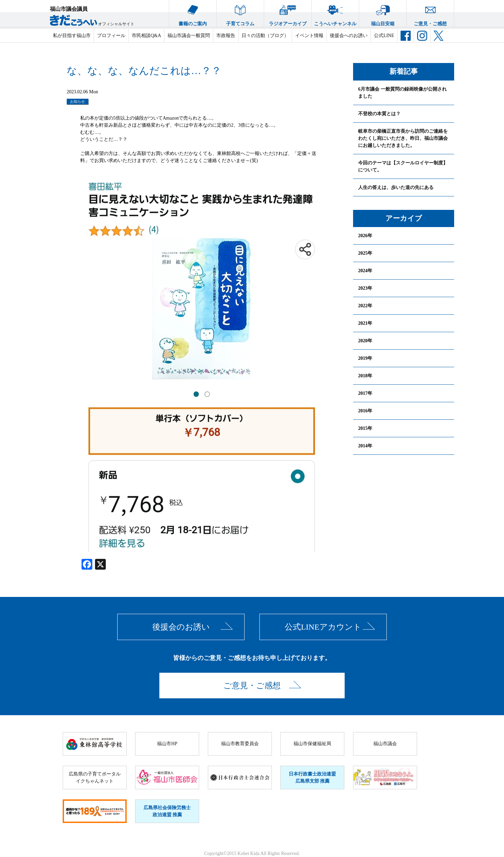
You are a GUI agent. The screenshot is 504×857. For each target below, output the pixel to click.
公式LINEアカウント (323, 627)
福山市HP (167, 744)
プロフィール (111, 36)
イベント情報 (309, 36)
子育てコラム (240, 13)
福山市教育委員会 (240, 744)
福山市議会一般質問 (189, 36)
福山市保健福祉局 (312, 744)
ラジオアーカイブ (288, 13)
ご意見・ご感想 (430, 13)
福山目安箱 (383, 13)
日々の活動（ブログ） (265, 36)
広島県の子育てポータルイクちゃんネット (95, 777)
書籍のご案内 (193, 13)
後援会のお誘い (181, 627)
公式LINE (384, 36)
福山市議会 (385, 744)
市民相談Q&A (146, 36)
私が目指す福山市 (72, 36)
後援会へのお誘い (349, 36)
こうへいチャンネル (335, 13)
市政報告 (226, 36)
